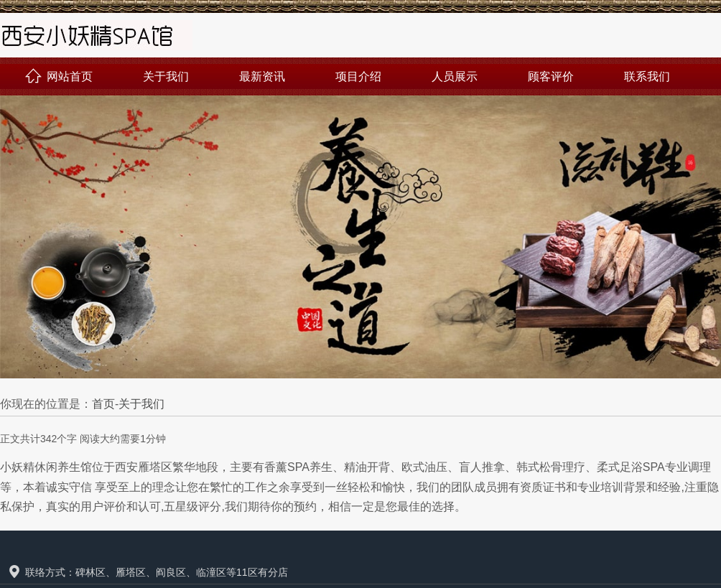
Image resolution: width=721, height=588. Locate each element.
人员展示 (455, 76)
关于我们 (166, 76)
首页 (103, 404)
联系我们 (647, 76)
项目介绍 (358, 76)
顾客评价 (551, 76)
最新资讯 (262, 76)
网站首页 (59, 76)
